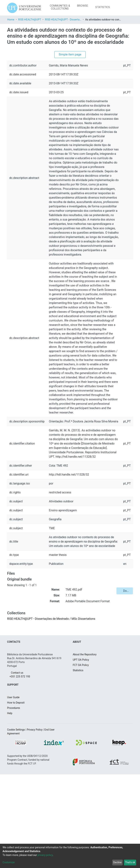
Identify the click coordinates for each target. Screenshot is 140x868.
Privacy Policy (39, 823)
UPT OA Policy (82, 753)
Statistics (78, 764)
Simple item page (70, 61)
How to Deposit (17, 796)
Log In (126, 8)
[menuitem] (83, 6)
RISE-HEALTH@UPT (33, 20)
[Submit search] (115, 8)
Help (10, 807)
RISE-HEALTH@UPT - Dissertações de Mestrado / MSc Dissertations (68, 20)
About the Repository (86, 748)
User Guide (14, 791)
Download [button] (126, 680)
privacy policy (50, 855)
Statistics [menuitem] (103, 7)
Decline (116, 862)
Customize (9, 862)
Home (12, 20)
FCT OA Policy (82, 759)
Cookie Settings (17, 823)
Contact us (16, 766)
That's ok (129, 862)
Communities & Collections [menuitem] (60, 7)
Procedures (14, 802)
